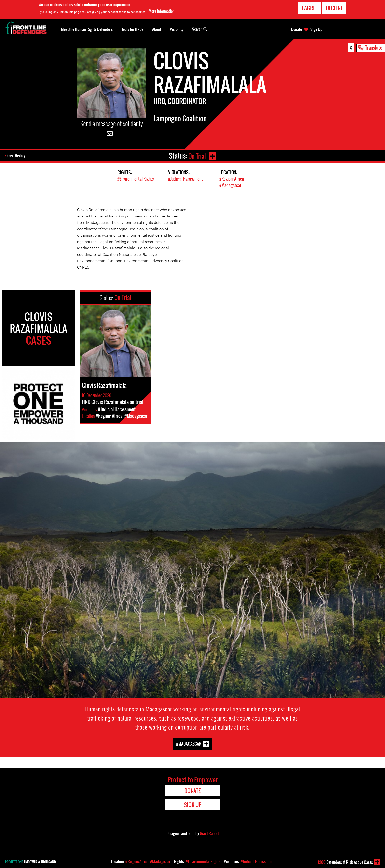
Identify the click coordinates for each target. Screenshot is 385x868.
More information (162, 11)
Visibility (177, 29)
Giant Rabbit (209, 833)
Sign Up (316, 29)
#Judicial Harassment (186, 179)
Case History (17, 156)
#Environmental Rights (136, 179)
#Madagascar (230, 185)
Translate (374, 47)
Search (200, 29)
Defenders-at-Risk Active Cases (345, 862)
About (157, 29)
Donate (296, 29)
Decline (334, 8)
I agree (310, 8)
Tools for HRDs (132, 29)
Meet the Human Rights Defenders (87, 29)
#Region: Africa (232, 179)
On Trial (197, 156)
